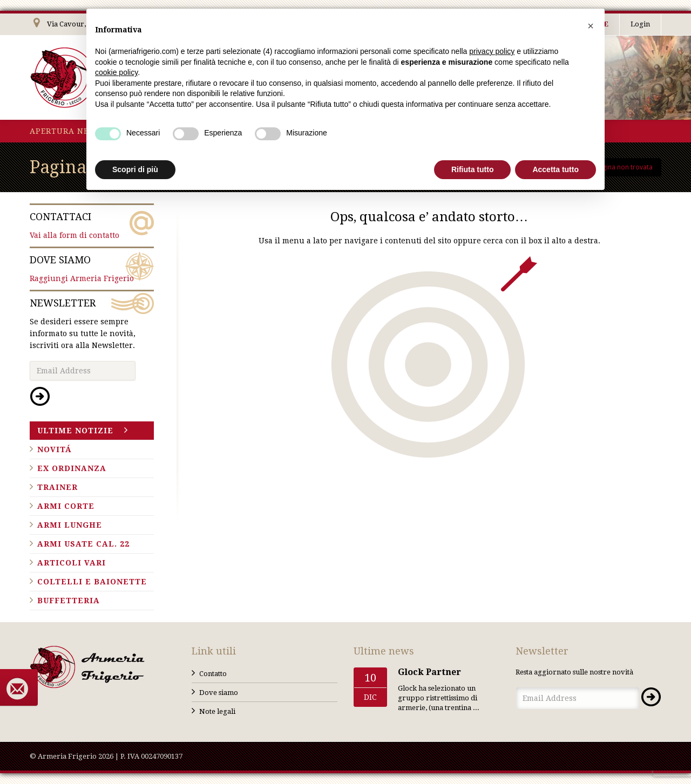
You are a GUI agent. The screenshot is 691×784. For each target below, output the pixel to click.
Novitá (55, 449)
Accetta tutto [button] (555, 169)
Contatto (213, 674)
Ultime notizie (75, 431)
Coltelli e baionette (92, 582)
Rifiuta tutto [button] (473, 169)
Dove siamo (219, 693)
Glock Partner (429, 672)
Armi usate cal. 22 (83, 544)
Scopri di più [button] (135, 169)
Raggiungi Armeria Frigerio (92, 268)
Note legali (217, 711)
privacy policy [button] (492, 51)
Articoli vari (72, 563)
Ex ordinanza (72, 468)
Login (640, 24)
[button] (591, 26)
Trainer (57, 487)
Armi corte (66, 506)
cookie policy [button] (116, 72)
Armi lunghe (70, 525)
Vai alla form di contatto (92, 225)
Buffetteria (69, 601)
